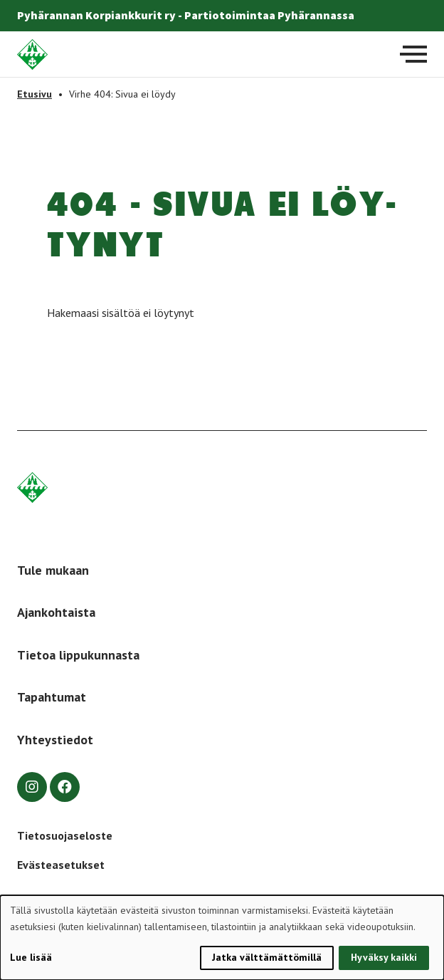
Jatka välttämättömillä (267, 957)
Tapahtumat (52, 697)
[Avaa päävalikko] (413, 54)
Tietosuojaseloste (65, 835)
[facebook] (65, 787)
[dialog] (222, 938)
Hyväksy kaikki (384, 957)
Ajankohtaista (56, 612)
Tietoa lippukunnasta (78, 655)
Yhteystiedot (55, 740)
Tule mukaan (53, 570)
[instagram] (32, 787)
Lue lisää (31, 957)
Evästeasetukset (61, 865)
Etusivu (35, 94)
